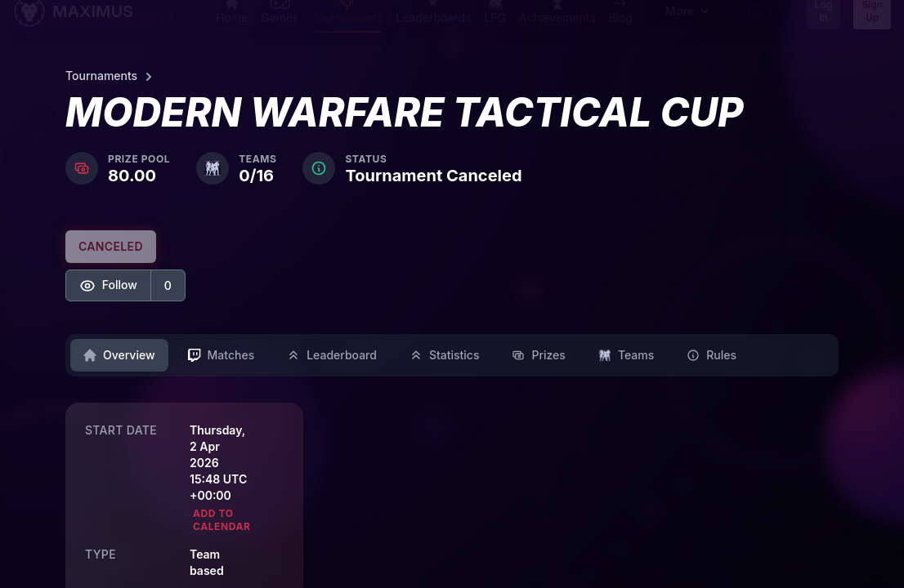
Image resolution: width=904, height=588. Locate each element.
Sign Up (872, 26)
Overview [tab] (119, 355)
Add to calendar (222, 520)
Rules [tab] (712, 355)
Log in (824, 26)
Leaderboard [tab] (332, 355)
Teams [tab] (626, 355)
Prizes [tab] (538, 355)
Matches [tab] (222, 355)
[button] (125, 285)
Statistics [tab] (445, 355)
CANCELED (111, 246)
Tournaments (111, 77)
